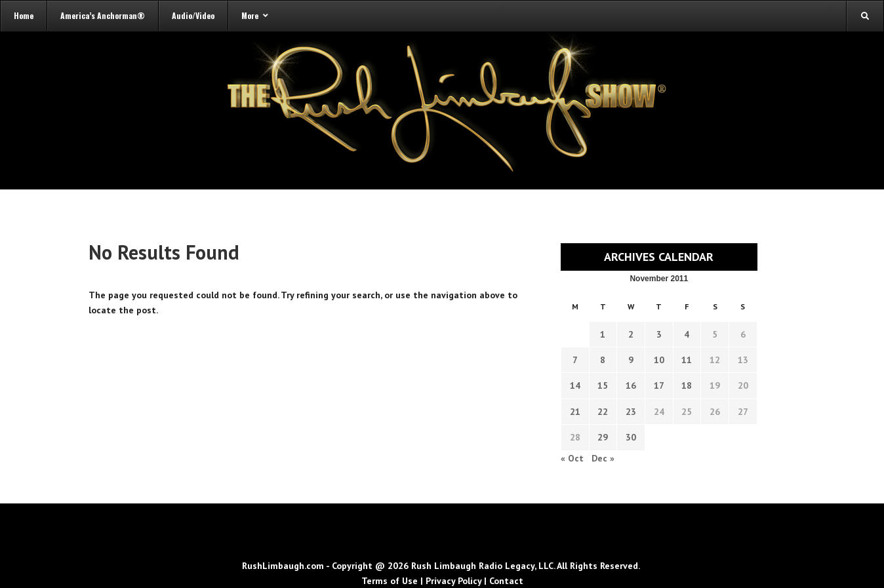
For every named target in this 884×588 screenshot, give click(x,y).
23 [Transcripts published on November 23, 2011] (631, 412)
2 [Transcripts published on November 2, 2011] (631, 334)
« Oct (572, 458)
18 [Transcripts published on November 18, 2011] (687, 385)
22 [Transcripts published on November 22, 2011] (603, 412)
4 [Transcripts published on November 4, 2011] (687, 334)
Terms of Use (390, 581)
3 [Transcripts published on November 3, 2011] (659, 334)
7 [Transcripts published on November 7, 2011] (575, 360)
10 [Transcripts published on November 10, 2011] (659, 360)
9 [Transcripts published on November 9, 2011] (631, 360)
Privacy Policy (453, 581)
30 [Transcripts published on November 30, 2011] (631, 437)
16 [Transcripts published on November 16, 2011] (631, 385)
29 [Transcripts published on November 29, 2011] (603, 437)
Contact (506, 581)
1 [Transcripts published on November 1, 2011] (603, 334)
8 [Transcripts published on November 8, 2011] (603, 360)
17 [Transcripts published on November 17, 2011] (659, 385)
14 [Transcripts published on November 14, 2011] (575, 385)
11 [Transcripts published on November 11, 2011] (687, 360)
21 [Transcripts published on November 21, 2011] (575, 412)
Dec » (603, 458)
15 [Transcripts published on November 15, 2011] (603, 385)
